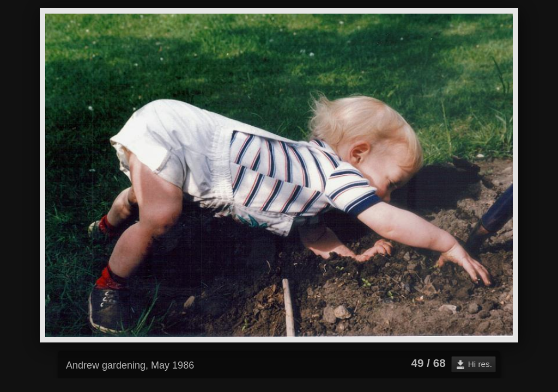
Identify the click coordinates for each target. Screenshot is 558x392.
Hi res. (480, 364)
